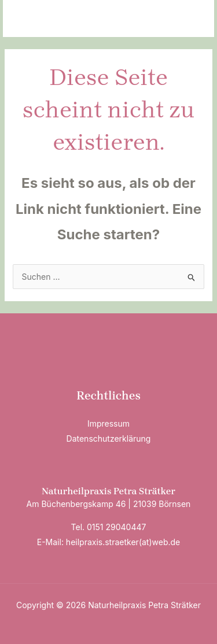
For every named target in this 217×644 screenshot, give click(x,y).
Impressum (108, 423)
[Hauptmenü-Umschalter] (191, 19)
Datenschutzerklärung (109, 438)
